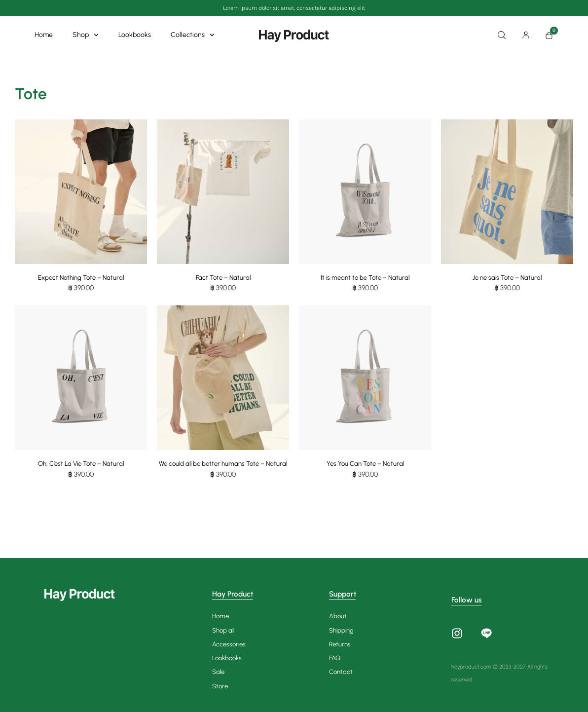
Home (44, 35)
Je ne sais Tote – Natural (507, 278)
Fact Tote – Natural (223, 278)
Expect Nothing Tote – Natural (81, 278)
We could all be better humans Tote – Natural (223, 469)
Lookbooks (135, 35)
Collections (193, 35)
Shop (86, 35)
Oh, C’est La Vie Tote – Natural (81, 465)
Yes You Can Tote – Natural (365, 465)
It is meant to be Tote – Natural (365, 278)
